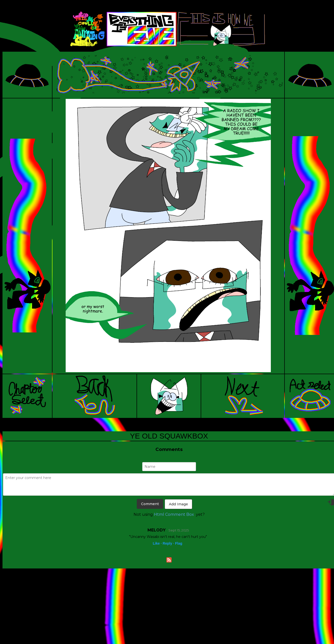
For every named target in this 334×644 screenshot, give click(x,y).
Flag (179, 543)
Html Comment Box (174, 514)
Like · (157, 543)
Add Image (178, 504)
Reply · (168, 543)
